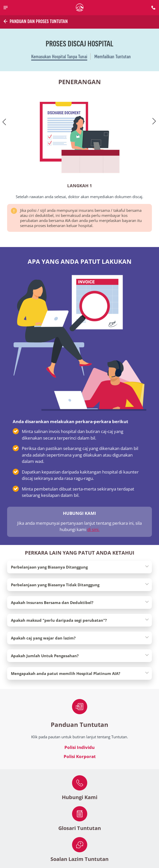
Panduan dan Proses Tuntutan (35, 21)
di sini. (93, 529)
